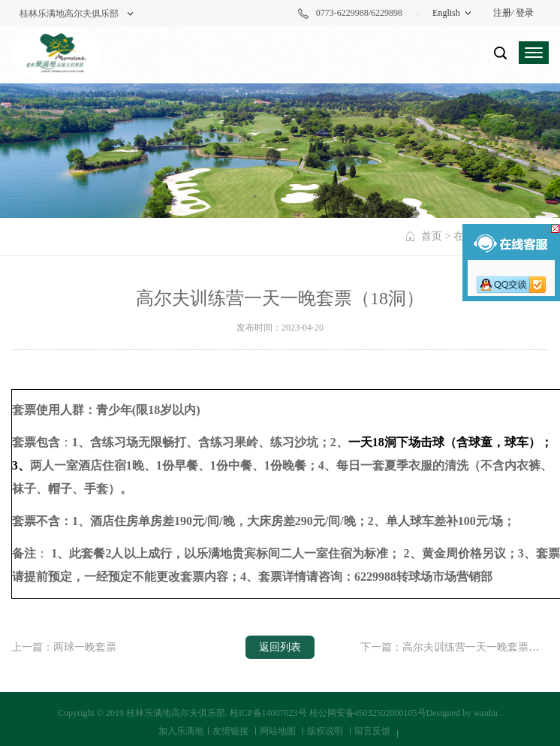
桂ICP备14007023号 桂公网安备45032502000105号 (328, 713)
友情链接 (230, 731)
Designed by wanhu (462, 713)
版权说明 (325, 731)
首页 (432, 236)
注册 (502, 13)
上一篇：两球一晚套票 (64, 647)
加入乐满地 (181, 731)
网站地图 (278, 731)
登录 (525, 13)
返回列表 (280, 647)
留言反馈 (372, 731)
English (446, 13)
